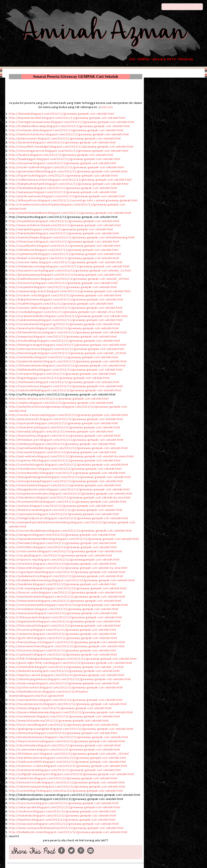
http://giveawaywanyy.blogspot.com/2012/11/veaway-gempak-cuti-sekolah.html (65, 275)
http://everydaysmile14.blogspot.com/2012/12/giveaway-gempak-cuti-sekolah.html (67, 473)
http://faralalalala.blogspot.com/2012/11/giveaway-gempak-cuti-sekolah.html (63, 188)
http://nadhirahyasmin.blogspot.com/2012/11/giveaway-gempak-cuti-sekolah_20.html (69, 279)
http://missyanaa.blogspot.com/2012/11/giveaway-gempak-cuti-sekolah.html (63, 163)
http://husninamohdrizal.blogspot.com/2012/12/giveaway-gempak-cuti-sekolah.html (68, 502)
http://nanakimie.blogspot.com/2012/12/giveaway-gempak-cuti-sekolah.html (63, 584)
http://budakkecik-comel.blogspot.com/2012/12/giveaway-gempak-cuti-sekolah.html (68, 832)
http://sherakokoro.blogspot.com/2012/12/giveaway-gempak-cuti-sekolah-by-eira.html (70, 498)
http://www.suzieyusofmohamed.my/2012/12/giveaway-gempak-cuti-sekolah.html (66, 828)
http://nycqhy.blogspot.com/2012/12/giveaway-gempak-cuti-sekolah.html (60, 556)
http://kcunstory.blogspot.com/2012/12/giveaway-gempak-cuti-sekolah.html (63, 630)
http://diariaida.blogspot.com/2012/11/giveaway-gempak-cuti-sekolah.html (61, 114)
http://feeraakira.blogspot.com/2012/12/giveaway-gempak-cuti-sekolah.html (63, 543)
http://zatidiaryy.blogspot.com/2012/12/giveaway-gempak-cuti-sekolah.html (63, 444)
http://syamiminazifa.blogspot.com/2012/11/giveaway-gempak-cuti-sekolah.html (65, 254)
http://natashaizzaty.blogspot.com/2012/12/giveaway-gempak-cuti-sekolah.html (65, 770)
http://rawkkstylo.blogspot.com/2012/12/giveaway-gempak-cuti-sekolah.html (63, 778)
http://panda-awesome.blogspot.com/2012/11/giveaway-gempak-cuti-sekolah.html (67, 196)
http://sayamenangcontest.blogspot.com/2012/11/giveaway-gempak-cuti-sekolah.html (70, 291)
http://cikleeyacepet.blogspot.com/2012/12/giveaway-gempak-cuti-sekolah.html (66, 617)
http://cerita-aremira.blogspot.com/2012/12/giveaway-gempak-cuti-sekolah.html (65, 551)
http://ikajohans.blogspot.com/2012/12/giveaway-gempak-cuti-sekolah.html (62, 820)
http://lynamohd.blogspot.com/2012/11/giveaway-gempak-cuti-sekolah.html (62, 143)
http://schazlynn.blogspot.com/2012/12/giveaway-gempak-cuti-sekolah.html (62, 374)
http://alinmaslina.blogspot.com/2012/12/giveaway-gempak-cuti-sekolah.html (63, 733)
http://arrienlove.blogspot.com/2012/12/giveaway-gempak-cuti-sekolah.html (63, 564)
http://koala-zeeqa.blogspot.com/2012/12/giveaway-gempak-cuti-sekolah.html (64, 683)
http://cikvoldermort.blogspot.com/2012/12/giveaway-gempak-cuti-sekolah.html (65, 469)
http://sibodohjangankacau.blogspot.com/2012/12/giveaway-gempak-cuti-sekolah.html (70, 679)
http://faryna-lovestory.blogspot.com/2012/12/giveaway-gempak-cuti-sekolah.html (67, 741)
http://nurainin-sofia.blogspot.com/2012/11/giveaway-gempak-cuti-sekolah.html (65, 295)
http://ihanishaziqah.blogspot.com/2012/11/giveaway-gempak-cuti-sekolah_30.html (67, 353)
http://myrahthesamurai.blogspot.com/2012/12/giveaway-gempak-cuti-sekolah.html (68, 758)
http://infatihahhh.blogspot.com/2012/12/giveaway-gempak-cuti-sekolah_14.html (66, 667)
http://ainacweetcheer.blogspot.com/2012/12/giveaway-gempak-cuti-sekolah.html (67, 646)
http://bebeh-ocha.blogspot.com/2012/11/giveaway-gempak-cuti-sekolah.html (64, 258)
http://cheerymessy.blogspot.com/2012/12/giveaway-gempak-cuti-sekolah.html (64, 427)
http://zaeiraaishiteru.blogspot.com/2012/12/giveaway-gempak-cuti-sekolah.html (66, 700)
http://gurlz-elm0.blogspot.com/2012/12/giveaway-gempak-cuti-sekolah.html (63, 638)
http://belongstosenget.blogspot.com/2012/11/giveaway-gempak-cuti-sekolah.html (68, 345)
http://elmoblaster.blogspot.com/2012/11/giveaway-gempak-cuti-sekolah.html (64, 250)
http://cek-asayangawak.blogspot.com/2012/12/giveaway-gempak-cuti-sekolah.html (68, 588)
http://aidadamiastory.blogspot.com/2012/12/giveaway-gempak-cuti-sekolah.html (66, 576)
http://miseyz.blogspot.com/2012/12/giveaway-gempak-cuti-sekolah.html (60, 708)
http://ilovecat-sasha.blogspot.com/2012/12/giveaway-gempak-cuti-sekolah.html (66, 593)
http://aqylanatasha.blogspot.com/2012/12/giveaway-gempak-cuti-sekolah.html (65, 622)
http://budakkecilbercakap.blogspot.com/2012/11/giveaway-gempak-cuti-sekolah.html (69, 126)
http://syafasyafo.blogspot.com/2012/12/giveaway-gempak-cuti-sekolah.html (63, 655)
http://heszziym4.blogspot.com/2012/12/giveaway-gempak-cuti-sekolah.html (63, 452)
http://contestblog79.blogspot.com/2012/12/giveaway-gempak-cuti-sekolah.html (66, 791)
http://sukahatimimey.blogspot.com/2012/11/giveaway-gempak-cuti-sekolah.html (66, 320)
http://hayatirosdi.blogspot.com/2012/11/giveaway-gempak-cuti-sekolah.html (63, 176)
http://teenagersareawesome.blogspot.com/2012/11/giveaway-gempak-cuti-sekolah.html (72, 122)
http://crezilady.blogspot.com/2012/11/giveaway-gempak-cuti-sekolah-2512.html (66, 312)
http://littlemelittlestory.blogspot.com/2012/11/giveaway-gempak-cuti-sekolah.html (68, 333)
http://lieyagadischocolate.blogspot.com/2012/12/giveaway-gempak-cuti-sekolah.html (69, 490)
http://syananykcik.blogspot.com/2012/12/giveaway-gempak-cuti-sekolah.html (64, 514)
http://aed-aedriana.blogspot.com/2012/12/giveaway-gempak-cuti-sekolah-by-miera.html (71, 456)
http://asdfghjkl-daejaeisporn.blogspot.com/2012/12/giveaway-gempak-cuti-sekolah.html (71, 774)
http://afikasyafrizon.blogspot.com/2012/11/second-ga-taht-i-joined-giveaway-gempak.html (73, 200)
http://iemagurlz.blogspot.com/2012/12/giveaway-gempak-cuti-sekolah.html (63, 535)
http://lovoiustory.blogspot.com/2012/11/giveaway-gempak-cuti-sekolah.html (64, 283)
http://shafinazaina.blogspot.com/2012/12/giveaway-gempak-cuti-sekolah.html (64, 382)
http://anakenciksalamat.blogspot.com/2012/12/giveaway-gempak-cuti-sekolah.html (68, 361)
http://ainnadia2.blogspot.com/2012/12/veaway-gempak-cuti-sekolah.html (61, 432)
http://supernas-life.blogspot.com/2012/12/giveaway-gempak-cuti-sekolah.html (65, 461)
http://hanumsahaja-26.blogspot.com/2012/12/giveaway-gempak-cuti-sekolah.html (67, 642)
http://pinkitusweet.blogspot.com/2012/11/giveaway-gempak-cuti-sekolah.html (65, 139)
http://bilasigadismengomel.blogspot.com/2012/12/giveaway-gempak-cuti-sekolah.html (70, 477)
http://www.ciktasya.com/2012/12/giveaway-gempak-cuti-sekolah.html (59, 399)
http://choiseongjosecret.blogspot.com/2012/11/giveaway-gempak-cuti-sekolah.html (69, 151)
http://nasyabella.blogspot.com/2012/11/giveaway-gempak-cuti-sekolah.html (63, 287)
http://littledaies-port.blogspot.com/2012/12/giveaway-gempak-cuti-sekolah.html (66, 440)
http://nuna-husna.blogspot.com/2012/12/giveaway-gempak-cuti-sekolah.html (64, 803)
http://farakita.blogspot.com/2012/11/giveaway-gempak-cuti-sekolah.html (61, 155)
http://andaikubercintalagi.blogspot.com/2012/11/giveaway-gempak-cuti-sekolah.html (69, 267)
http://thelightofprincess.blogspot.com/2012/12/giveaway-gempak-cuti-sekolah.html (68, 518)
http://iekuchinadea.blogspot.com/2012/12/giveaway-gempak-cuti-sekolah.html (65, 746)
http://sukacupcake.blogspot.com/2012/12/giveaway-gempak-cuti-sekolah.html (65, 807)
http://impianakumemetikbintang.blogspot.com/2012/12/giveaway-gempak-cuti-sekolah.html (74, 539)
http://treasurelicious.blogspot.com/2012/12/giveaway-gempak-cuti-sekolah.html (66, 386)
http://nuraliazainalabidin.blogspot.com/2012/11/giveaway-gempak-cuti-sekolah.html (68, 316)
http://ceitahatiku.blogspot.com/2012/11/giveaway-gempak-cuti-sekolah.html (64, 357)
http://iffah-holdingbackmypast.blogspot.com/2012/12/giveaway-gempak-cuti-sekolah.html (73, 659)
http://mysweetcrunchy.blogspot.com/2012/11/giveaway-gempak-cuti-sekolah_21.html (70, 271)
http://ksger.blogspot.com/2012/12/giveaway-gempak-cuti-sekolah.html (59, 378)
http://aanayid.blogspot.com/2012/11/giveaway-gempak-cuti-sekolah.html (61, 229)
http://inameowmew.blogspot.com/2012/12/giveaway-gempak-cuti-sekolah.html (65, 601)
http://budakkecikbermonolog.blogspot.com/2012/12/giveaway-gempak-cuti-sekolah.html (72, 580)
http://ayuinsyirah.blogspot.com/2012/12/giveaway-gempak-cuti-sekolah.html (63, 423)
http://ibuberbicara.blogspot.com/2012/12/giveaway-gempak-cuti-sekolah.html (64, 671)
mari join (107, 107)
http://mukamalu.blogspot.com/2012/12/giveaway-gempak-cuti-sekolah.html (63, 816)
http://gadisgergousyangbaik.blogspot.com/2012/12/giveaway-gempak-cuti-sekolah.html (71, 729)
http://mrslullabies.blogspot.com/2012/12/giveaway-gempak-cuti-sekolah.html (64, 609)
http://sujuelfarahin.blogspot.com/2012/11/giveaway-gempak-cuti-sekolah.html (65, 246)
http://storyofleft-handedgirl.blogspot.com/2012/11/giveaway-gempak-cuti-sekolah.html (71, 147)
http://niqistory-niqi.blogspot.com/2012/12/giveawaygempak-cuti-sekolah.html (64, 560)
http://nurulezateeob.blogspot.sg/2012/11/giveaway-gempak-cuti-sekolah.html (64, 324)
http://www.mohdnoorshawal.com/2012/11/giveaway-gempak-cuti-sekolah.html (65, 225)
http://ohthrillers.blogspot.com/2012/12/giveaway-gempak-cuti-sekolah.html (63, 547)
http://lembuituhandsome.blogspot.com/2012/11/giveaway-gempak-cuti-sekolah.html (69, 134)
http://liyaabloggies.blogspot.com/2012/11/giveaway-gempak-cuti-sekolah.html (65, 159)
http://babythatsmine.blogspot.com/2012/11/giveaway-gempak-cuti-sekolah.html (66, 300)
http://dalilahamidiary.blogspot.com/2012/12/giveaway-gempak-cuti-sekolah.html (66, 370)
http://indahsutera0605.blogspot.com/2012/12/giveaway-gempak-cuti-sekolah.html (67, 762)
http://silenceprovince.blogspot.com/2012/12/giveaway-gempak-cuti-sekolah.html (67, 349)
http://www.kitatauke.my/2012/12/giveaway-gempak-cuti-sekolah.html (59, 721)
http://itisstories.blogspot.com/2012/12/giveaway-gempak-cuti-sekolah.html (63, 651)
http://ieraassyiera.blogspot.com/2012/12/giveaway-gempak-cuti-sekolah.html (64, 824)
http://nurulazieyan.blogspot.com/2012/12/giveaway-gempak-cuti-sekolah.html (64, 717)
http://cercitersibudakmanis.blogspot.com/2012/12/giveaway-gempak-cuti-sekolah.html (70, 531)
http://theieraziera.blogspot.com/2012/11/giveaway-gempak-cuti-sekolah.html (64, 242)
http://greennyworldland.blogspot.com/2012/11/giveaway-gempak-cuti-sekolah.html (68, 172)
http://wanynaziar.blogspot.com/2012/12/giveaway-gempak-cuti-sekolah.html (63, 613)
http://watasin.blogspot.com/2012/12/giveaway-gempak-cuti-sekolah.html (61, 506)
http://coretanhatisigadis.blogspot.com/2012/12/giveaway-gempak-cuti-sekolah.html (68, 465)
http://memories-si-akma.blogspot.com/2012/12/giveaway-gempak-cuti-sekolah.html (68, 766)
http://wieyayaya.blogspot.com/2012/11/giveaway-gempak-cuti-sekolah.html (63, 192)
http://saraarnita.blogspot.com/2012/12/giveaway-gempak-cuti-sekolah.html (63, 634)
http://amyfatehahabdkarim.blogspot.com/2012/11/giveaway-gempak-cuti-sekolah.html (70, 213)
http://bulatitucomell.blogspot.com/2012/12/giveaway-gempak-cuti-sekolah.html (66, 510)
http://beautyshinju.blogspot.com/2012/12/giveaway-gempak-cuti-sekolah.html (65, 436)
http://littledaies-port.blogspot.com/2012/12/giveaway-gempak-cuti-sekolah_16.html (69, 754)
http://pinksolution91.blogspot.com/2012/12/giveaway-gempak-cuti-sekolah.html (66, 419)
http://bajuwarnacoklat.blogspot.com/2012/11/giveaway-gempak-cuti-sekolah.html (67, 118)
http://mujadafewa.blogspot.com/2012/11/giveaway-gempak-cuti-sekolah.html (64, 221)
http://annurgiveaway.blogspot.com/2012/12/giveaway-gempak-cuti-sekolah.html (66, 481)
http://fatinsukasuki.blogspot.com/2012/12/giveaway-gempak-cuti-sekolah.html (65, 626)
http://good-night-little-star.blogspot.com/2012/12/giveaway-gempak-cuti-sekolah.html (70, 663)
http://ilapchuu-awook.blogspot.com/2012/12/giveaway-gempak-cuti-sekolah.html (67, 675)
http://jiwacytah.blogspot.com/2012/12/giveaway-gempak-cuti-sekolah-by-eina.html (68, 568)
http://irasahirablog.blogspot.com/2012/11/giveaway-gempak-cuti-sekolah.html (64, 341)
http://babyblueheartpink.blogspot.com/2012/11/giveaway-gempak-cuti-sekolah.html (69, 184)
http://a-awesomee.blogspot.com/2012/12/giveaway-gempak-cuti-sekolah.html (64, 750)
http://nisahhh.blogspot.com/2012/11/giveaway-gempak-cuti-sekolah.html (61, 304)
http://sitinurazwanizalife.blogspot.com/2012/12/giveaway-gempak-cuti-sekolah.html (69, 605)
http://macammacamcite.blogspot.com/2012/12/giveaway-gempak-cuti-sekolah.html (68, 704)
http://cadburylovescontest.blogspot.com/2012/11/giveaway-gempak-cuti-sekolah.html (70, 180)
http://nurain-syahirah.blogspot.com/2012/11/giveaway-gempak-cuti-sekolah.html (66, 167)
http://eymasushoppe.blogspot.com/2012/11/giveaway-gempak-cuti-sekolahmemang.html (72, 238)
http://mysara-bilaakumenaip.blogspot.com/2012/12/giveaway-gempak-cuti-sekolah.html (71, 712)
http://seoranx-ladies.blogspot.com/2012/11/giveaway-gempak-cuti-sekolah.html (66, 262)
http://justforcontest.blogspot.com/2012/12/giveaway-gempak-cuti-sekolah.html (66, 688)
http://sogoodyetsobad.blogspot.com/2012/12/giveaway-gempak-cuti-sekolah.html (68, 572)
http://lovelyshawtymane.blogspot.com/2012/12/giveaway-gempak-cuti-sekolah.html (68, 737)
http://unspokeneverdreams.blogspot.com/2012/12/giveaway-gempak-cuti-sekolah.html (70, 494)
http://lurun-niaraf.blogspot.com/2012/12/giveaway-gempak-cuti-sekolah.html (64, 725)
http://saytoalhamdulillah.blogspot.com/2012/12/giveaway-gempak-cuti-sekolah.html (68, 448)
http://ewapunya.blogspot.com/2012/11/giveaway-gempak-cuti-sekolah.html (63, 337)
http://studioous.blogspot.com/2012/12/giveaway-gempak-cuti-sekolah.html (63, 812)
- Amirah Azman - (104, 10)
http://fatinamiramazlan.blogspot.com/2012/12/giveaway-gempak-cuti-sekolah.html (67, 366)
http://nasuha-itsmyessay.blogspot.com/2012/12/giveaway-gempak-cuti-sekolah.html (68, 415)
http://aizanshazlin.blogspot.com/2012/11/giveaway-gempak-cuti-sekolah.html (64, 328)
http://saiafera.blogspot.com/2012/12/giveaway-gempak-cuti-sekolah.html (61, 403)
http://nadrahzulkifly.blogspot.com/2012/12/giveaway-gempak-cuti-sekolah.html (66, 390)
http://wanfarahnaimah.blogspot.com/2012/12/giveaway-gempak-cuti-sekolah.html (67, 597)
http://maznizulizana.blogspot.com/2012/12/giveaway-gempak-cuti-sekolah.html (65, 485)
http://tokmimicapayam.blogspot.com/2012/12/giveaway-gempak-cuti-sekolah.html (67, 787)
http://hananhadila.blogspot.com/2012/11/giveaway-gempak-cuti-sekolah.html (64, 233)
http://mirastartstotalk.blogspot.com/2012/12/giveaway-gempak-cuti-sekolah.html (67, 783)
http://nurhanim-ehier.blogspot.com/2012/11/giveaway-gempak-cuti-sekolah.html (66, 130)
